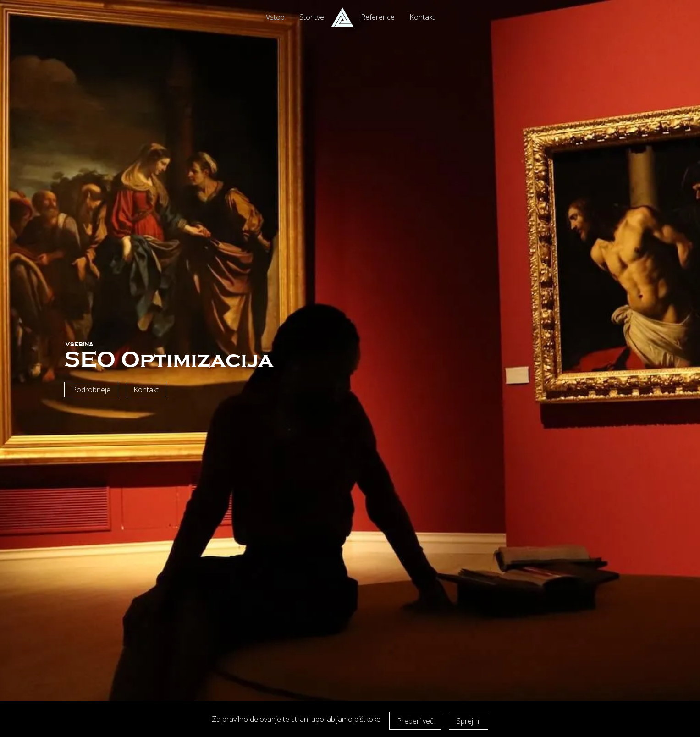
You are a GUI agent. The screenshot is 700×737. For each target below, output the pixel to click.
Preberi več (415, 721)
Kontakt (422, 17)
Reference (378, 17)
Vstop (275, 17)
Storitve (312, 17)
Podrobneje (91, 390)
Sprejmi (469, 721)
